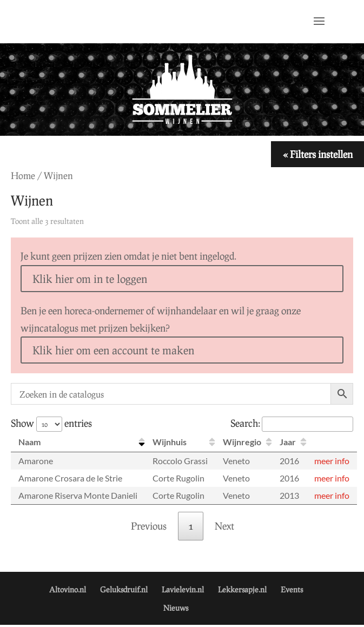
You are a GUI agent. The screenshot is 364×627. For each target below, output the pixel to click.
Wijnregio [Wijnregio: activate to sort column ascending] (242, 442)
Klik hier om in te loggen (90, 279)
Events (292, 589)
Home (23, 176)
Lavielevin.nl (183, 589)
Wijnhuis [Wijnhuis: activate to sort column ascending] (170, 442)
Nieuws (176, 608)
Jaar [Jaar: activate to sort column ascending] (288, 442)
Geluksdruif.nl (124, 589)
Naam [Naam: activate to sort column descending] (29, 442)
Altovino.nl (68, 589)
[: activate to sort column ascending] (332, 442)
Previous (149, 526)
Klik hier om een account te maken (113, 350)
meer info (332, 461)
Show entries (51, 423)
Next (224, 526)
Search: (292, 423)
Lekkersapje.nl (242, 589)
